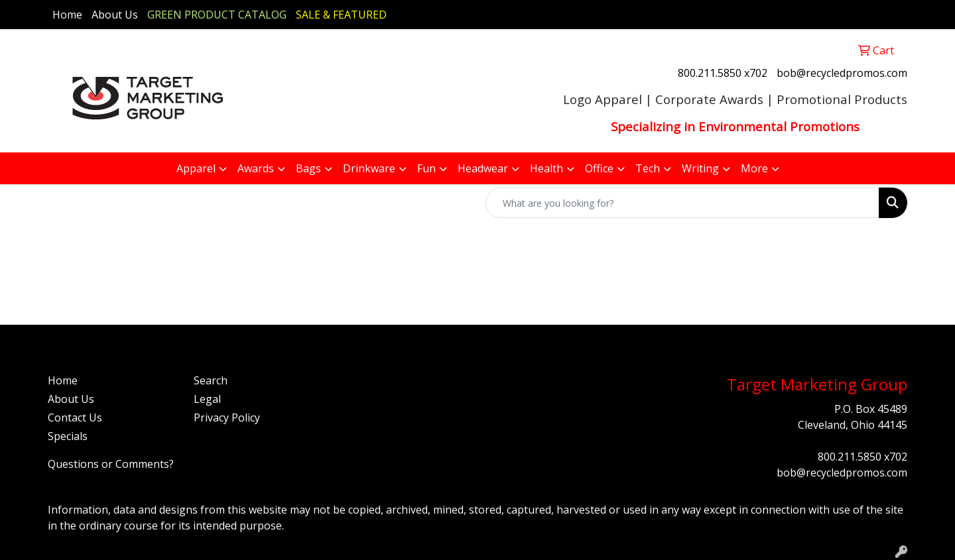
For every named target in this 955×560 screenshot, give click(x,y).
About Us (115, 15)
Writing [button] (700, 168)
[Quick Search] (682, 203)
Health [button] (546, 168)
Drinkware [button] (369, 168)
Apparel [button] (196, 168)
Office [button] (599, 168)
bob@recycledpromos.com (842, 73)
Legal (207, 399)
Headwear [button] (483, 168)
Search (211, 380)
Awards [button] (256, 168)
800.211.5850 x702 (723, 73)
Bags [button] (308, 168)
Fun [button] (426, 168)
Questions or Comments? (111, 464)
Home (67, 15)
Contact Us (75, 418)
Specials (68, 436)
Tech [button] (648, 168)
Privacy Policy (227, 418)
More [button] (754, 168)
